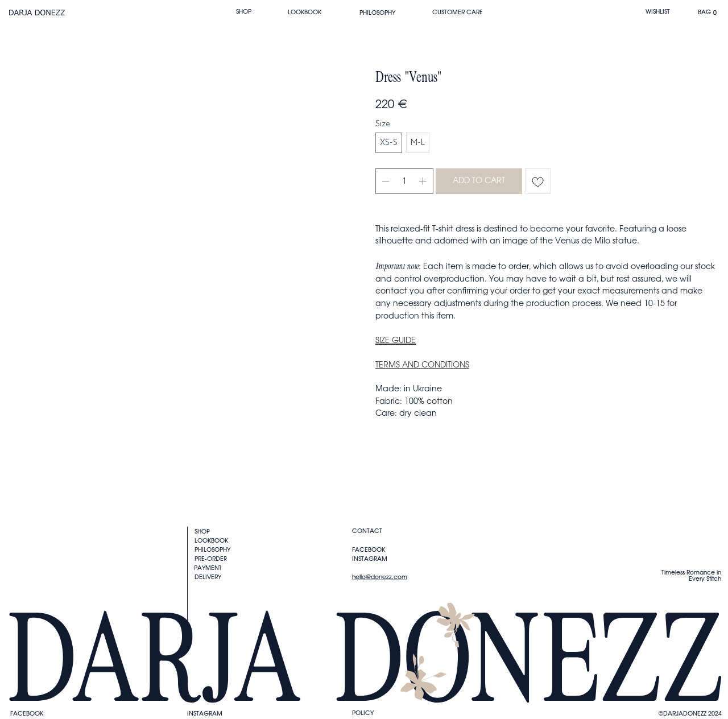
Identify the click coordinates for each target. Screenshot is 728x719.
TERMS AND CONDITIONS (422, 365)
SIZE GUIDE (396, 341)
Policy (363, 713)
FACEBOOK (27, 714)
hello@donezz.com (380, 577)
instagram (205, 714)
